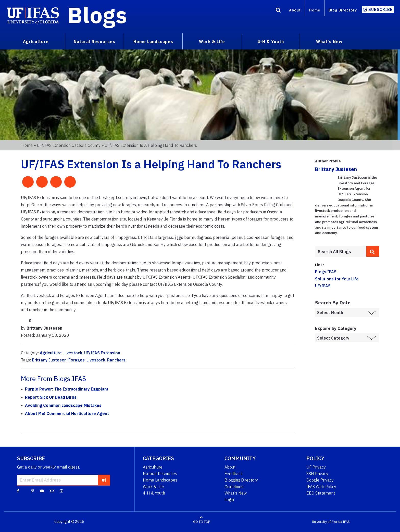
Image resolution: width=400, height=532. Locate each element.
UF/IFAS (323, 286)
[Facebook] (18, 491)
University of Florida (327, 522)
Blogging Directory (241, 480)
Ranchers (116, 360)
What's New (236, 493)
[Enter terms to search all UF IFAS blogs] (341, 252)
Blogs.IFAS (326, 272)
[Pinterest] (33, 491)
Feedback (234, 474)
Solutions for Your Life (337, 279)
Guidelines (234, 487)
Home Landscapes (160, 480)
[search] (373, 251)
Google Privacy (320, 480)
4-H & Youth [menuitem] (271, 42)
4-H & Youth (154, 493)
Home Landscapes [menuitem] (153, 42)
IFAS (346, 522)
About (295, 10)
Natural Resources (160, 474)
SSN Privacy (317, 474)
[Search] (278, 11)
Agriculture (51, 353)
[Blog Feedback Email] (52, 491)
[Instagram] (61, 491)
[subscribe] (104, 480)
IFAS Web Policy (321, 487)
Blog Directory (343, 10)
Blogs (97, 15)
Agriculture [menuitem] (36, 42)
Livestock (73, 353)
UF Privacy (316, 467)
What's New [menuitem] (329, 42)
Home (315, 10)
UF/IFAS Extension (102, 353)
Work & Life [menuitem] (212, 42)
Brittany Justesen (49, 360)
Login (229, 500)
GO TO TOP (202, 522)
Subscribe (380, 9)
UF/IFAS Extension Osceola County (69, 145)
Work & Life (153, 487)
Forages (77, 360)
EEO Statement (321, 493)
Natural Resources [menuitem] (95, 42)
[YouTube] (42, 491)
